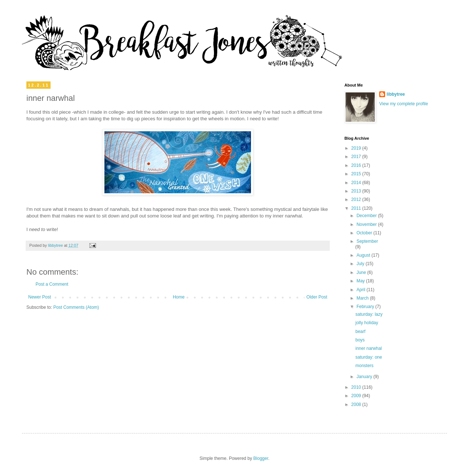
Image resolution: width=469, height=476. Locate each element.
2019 (357, 148)
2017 (357, 157)
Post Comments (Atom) (76, 307)
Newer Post (40, 297)
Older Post (317, 297)
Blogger (261, 458)
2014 (357, 183)
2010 (357, 387)
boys (360, 340)
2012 (357, 199)
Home (179, 297)
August (364, 255)
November (367, 224)
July (361, 264)
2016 (357, 165)
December (367, 216)
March (363, 298)
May (361, 281)
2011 (357, 208)
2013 (357, 191)
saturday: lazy (369, 314)
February (366, 307)
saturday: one (369, 357)
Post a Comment (52, 284)
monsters (364, 366)
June (362, 272)
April (361, 290)
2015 (357, 174)
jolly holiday (367, 323)
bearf (360, 332)
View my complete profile (404, 104)
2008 (357, 404)
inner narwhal (369, 348)
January (365, 377)
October (365, 233)
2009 (357, 396)
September (367, 241)
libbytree (396, 94)
